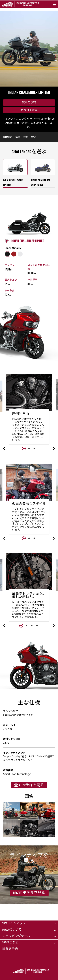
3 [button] (34, 449)
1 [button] (24, 449)
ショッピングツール (16, 936)
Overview (7, 137)
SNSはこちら (10, 943)
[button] (4, 449)
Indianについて (12, 930)
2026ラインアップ (14, 924)
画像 (33, 137)
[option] (29, 410)
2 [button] (29, 449)
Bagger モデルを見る (29, 893)
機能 (17, 137)
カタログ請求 (29, 110)
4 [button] (37, 626)
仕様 (25, 137)
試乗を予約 (29, 103)
